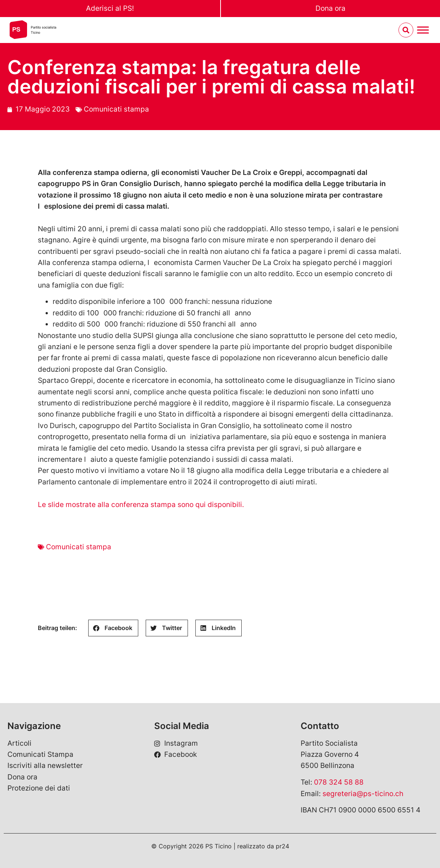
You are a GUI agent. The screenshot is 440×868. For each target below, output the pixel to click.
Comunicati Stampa (40, 754)
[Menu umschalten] (423, 30)
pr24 (282, 846)
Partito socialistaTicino (44, 30)
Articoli (19, 743)
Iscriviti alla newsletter (45, 766)
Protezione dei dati (39, 788)
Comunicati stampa (116, 109)
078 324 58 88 (339, 782)
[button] (113, 628)
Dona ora (330, 8)
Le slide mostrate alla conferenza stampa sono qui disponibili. (143, 505)
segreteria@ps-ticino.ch (363, 794)
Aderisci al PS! (110, 8)
